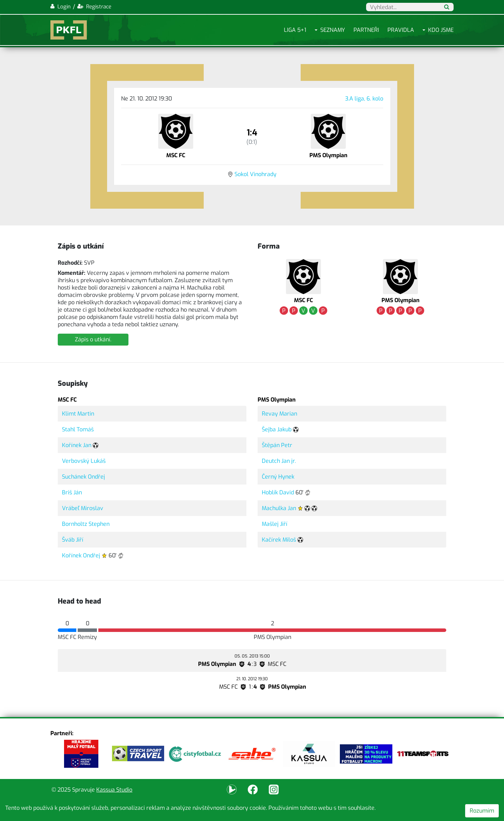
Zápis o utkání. (93, 339)
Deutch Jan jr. (279, 461)
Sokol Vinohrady (255, 174)
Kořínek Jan (77, 445)
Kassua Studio (114, 790)
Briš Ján (72, 492)
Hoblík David (278, 492)
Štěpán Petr (277, 445)
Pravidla (401, 30)
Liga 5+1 (295, 30)
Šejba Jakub (277, 429)
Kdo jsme (441, 30)
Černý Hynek (278, 477)
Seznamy (333, 30)
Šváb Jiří (73, 540)
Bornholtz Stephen (86, 524)
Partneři (366, 30)
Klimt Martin (78, 414)
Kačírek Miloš (279, 540)
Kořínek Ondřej (81, 555)
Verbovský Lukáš (84, 461)
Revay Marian (279, 414)
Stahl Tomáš (78, 429)
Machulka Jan (279, 508)
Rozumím (482, 811)
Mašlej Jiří (275, 524)
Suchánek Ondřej (83, 477)
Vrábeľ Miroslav (83, 508)
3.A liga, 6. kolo (364, 99)
